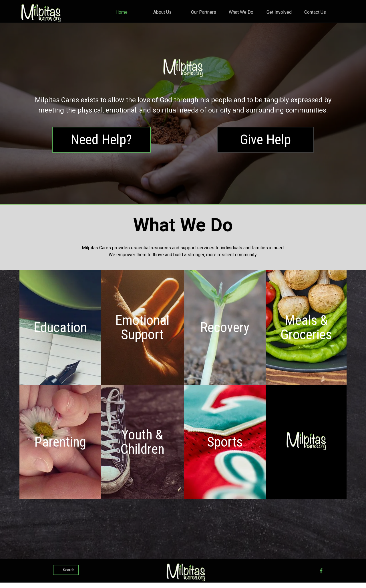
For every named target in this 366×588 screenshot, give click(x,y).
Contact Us (315, 12)
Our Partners (204, 12)
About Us (162, 12)
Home (122, 12)
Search (69, 570)
